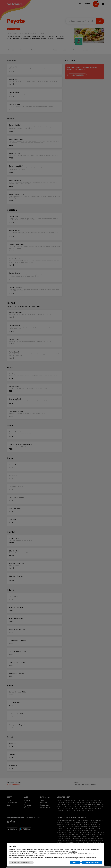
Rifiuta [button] (75, 862)
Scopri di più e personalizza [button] (21, 862)
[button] (101, 846)
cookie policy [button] (73, 852)
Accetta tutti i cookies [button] (92, 862)
